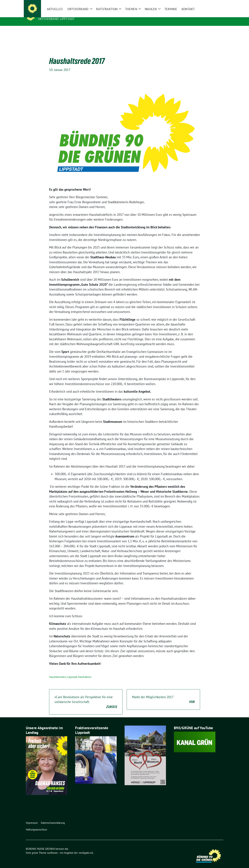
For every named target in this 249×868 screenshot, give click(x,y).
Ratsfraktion (85, 672)
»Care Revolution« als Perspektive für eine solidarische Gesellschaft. (86, 697)
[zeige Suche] (217, 3)
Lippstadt (72, 672)
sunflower (52, 847)
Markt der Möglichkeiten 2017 (163, 694)
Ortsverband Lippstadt (56, 19)
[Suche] (212, 3)
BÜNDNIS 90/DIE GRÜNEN (59, 14)
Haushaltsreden (58, 672)
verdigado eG (86, 847)
